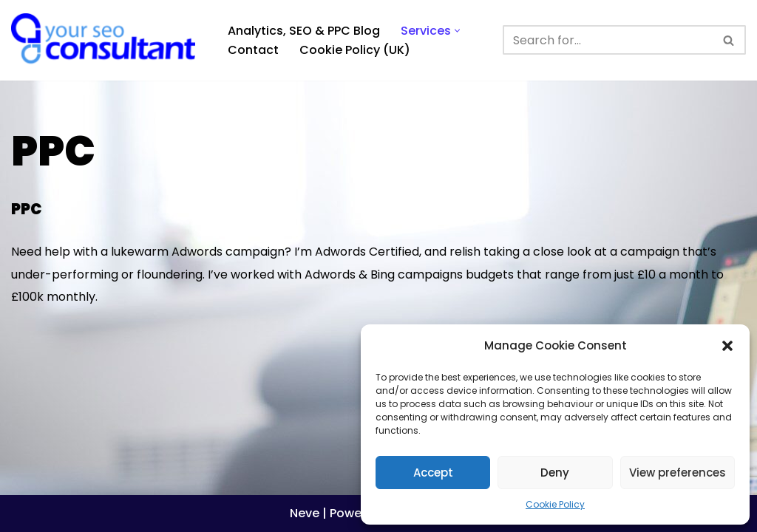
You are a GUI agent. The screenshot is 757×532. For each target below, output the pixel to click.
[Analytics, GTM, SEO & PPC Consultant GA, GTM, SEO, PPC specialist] (107, 40)
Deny (555, 473)
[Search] (608, 40)
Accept (433, 473)
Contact (253, 50)
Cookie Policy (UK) (355, 50)
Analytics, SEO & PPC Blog (304, 31)
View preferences (678, 473)
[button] (727, 346)
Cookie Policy (555, 504)
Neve (305, 513)
